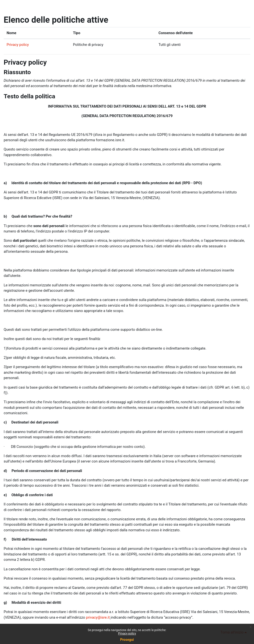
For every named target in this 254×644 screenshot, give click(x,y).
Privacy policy (18, 45)
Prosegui (127, 640)
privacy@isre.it (98, 617)
